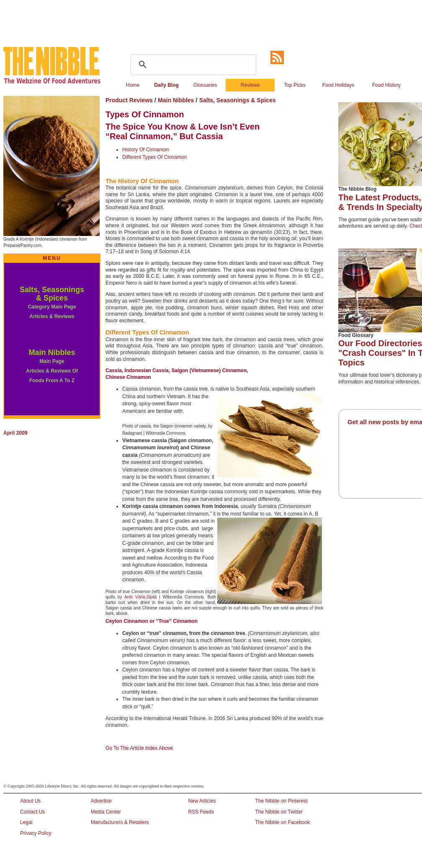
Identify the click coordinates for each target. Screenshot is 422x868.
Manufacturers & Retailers (120, 822)
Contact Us (32, 812)
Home (133, 85)
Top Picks (295, 85)
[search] (192, 65)
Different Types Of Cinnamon (154, 157)
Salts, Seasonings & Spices (52, 294)
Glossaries (205, 85)
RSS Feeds (201, 812)
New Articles (202, 801)
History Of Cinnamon (145, 150)
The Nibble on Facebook (282, 822)
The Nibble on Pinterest (281, 801)
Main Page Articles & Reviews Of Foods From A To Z (52, 371)
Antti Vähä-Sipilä (140, 597)
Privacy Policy (36, 833)
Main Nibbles (52, 352)
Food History (386, 85)
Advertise (101, 801)
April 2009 (15, 433)
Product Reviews (130, 100)
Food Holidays (338, 85)
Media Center (106, 812)
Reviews (250, 85)
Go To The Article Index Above (139, 748)
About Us (30, 801)
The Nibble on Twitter (279, 812)
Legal (26, 822)
